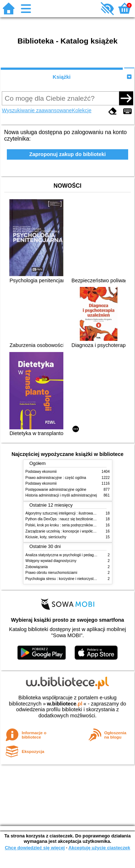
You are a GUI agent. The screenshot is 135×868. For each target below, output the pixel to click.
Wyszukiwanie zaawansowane (37, 110)
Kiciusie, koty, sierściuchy (46, 537)
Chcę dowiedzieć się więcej (35, 848)
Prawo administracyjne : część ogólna (56, 478)
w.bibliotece (65, 704)
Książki (62, 77)
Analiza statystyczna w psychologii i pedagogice (64, 555)
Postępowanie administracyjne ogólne (56, 490)
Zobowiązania (37, 567)
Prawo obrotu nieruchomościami (51, 573)
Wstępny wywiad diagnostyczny (51, 561)
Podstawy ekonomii (41, 472)
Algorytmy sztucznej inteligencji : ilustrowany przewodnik (71, 513)
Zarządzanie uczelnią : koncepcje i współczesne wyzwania (73, 531)
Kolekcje (82, 110)
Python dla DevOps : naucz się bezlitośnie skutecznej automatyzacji (80, 519)
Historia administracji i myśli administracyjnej (61, 495)
